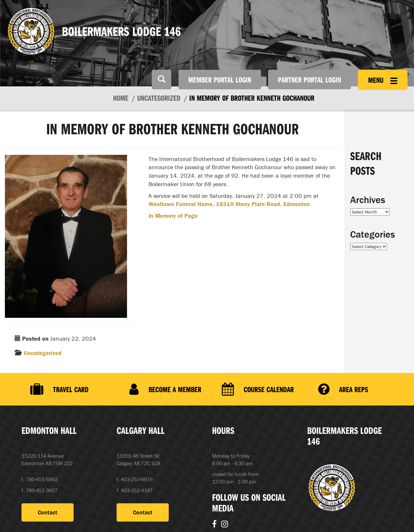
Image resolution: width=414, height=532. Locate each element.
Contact (48, 513)
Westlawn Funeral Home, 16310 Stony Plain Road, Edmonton (229, 204)
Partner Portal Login (309, 80)
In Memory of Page (173, 216)
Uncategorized (43, 353)
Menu (383, 80)
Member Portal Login (220, 80)
